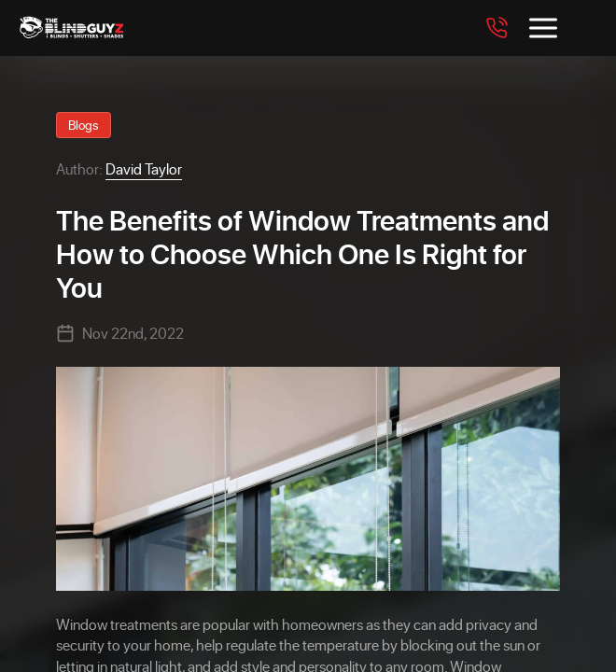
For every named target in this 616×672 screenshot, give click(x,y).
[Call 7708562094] (497, 28)
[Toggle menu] (543, 28)
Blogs (84, 125)
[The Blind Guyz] (125, 28)
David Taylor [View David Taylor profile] (144, 168)
